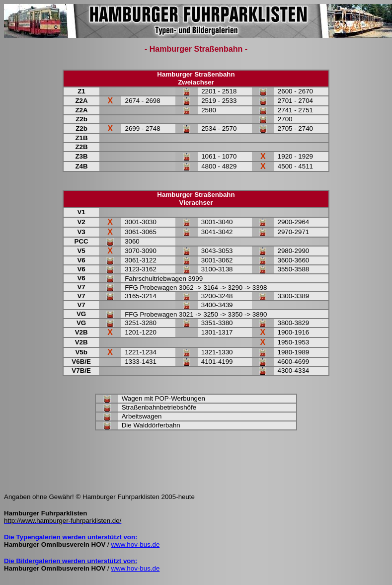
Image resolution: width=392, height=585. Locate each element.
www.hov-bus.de (136, 544)
